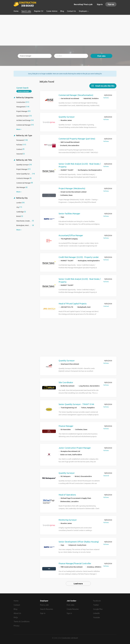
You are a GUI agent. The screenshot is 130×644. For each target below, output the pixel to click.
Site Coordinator (66, 382)
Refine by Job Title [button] (24, 160)
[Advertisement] (65, 30)
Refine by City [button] (22, 198)
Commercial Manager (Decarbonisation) (76, 95)
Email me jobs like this (105, 86)
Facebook (97, 601)
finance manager (23, 91)
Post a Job (44, 605)
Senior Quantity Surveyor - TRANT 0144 (76, 404)
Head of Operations (67, 495)
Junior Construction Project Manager (75, 448)
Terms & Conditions (22, 621)
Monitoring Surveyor (68, 520)
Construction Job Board (70, 638)
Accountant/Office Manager (71, 235)
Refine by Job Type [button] (24, 135)
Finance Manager (66, 426)
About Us (17, 613)
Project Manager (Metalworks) (72, 188)
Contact (17, 605)
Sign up (111, 4)
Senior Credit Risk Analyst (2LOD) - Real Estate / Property (80, 165)
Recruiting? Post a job (83, 4)
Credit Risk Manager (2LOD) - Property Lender (79, 257)
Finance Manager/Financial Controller (75, 563)
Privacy (17, 626)
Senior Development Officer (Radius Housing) (79, 542)
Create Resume (73, 609)
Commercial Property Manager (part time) (77, 139)
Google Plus (98, 609)
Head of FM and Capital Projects (73, 303)
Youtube (96, 617)
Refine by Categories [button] (25, 97)
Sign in (100, 4)
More (18, 129)
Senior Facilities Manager (69, 213)
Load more (78, 584)
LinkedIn (96, 613)
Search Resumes (47, 609)
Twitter (96, 605)
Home (16, 601)
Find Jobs (101, 56)
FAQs (16, 617)
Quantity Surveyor (67, 117)
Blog (15, 609)
